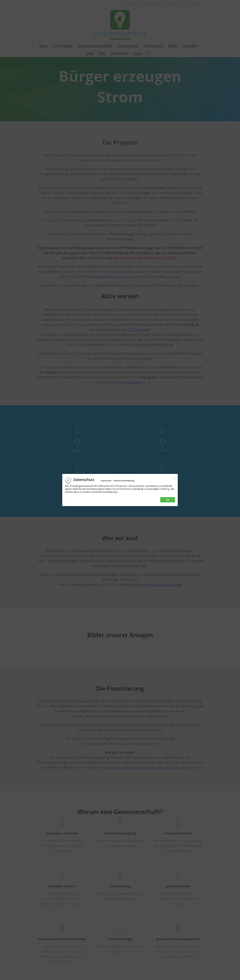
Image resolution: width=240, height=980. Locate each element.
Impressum (106, 481)
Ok (168, 500)
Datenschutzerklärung (124, 481)
